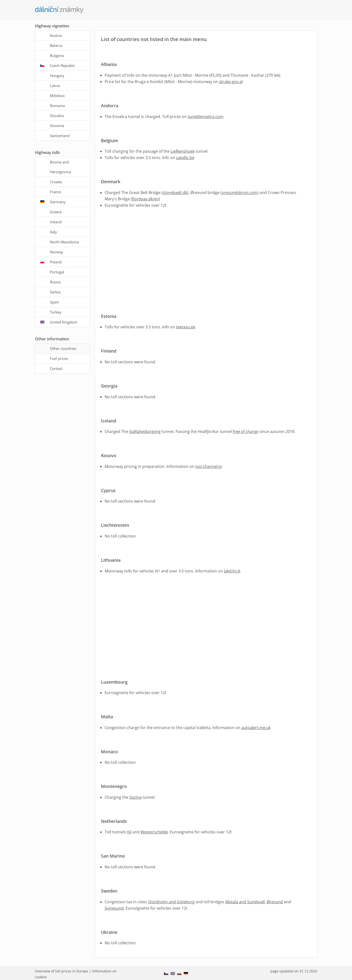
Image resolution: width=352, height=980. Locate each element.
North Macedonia (64, 242)
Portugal (57, 272)
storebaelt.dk (175, 193)
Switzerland (60, 136)
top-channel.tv (209, 466)
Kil (129, 832)
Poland (56, 262)
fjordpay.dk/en (145, 199)
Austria (56, 35)
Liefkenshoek (183, 151)
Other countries (63, 348)
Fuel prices (59, 358)
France (55, 192)
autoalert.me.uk (256, 728)
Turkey (56, 312)
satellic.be (185, 158)
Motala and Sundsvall (245, 902)
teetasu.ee (186, 327)
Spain (55, 302)
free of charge (246, 431)
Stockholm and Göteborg (171, 902)
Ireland (56, 222)
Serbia (55, 292)
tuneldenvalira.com (206, 117)
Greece (56, 212)
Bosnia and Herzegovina (60, 167)
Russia (55, 282)
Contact (56, 368)
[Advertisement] (205, 261)
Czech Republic (62, 65)
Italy (53, 232)
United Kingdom (64, 322)
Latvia (55, 86)
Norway (56, 252)
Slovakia (57, 116)
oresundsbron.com (240, 193)
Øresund (275, 902)
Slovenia (57, 126)
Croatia (56, 182)
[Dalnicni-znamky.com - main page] (59, 10)
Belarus (56, 45)
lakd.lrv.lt (232, 571)
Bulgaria (57, 55)
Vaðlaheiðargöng (145, 431)
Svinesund (114, 908)
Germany (58, 202)
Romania (57, 106)
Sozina (135, 797)
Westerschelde (154, 832)
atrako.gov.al (231, 82)
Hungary (57, 75)
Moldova (57, 96)
